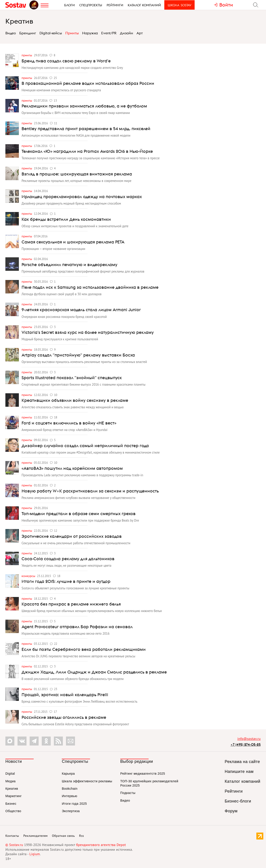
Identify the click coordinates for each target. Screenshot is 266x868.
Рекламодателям (35, 836)
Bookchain (70, 789)
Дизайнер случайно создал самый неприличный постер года (85, 446)
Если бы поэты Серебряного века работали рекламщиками (84, 649)
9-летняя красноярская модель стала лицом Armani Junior (81, 310)
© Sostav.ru (14, 845)
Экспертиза (71, 811)
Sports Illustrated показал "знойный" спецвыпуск (72, 378)
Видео (11, 33)
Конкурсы (29, 576)
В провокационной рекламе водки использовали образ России (88, 83)
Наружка (90, 33)
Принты (72, 33)
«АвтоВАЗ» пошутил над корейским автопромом (72, 468)
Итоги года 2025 (74, 804)
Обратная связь (64, 836)
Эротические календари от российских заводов (72, 536)
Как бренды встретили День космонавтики (66, 219)
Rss (82, 836)
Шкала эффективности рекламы (87, 781)
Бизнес (11, 804)
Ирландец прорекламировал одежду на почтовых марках (82, 197)
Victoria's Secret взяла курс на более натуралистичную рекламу (88, 332)
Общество (13, 811)
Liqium (35, 854)
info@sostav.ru (249, 739)
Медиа (11, 781)
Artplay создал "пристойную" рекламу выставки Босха (78, 355)
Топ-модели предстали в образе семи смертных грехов (79, 514)
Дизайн (126, 33)
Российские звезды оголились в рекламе (64, 717)
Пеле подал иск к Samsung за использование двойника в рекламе (90, 287)
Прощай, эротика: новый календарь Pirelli (65, 695)
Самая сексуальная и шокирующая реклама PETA (73, 242)
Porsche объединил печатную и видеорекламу (69, 265)
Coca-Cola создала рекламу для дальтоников (68, 559)
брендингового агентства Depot (101, 845)
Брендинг (28, 33)
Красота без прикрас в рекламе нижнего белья (71, 604)
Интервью (69, 796)
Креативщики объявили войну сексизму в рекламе (75, 400)
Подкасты (128, 793)
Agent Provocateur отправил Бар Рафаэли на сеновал (77, 627)
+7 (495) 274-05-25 (246, 744)
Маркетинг (14, 796)
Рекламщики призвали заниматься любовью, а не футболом (84, 106)
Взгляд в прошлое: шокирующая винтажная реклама (77, 174)
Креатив (19, 21)
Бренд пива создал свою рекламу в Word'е (66, 61)
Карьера (68, 774)
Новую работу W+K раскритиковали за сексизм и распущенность (90, 491)
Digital (10, 774)
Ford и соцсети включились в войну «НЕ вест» (69, 423)
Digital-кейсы (51, 33)
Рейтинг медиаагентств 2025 (143, 774)
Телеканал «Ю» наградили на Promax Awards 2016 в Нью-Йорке (87, 151)
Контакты (12, 836)
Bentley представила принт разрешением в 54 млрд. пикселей (86, 129)
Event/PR (109, 33)
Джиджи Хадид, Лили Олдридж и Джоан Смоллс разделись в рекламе (94, 672)
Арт (140, 33)
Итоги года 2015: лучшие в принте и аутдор (66, 581)
